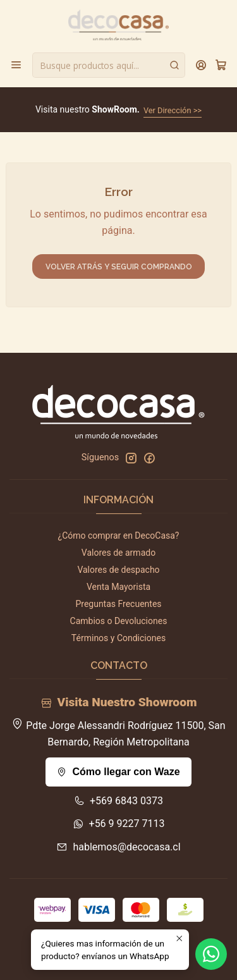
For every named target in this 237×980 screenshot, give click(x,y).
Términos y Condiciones (118, 638)
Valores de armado (118, 553)
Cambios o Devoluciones (119, 621)
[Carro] (221, 65)
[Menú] (16, 65)
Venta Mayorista (118, 587)
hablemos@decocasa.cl (118, 847)
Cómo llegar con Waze (118, 772)
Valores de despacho (118, 570)
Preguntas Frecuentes (118, 604)
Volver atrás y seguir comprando (119, 267)
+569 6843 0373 (118, 801)
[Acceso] (201, 65)
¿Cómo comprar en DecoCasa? (119, 536)
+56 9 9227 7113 (119, 824)
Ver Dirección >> (173, 110)
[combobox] (109, 65)
